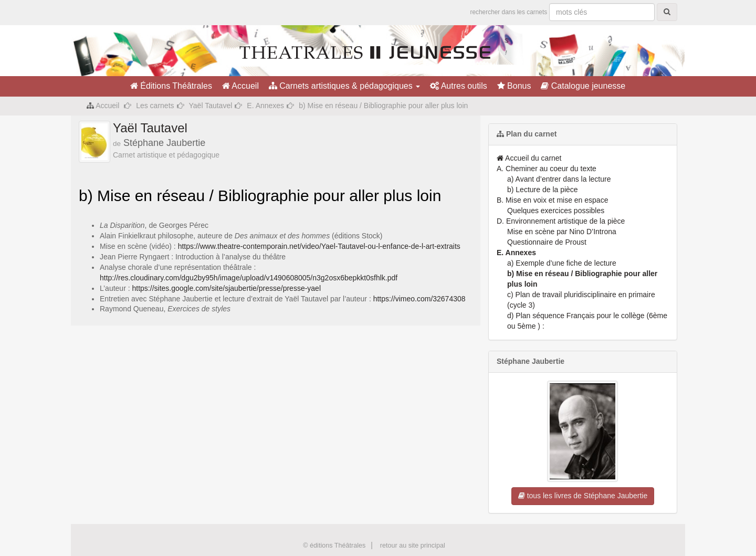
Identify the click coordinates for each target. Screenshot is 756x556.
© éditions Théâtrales (334, 545)
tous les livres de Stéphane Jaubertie (583, 496)
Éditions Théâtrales (171, 86)
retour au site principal (413, 545)
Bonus (514, 86)
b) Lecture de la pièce (543, 190)
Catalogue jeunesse (583, 86)
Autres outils (459, 86)
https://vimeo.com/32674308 (419, 299)
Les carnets (155, 106)
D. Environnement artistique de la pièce (561, 221)
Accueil (240, 86)
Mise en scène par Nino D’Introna (562, 232)
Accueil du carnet (529, 158)
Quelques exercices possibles (556, 211)
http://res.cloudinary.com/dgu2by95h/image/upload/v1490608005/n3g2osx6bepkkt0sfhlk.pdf (249, 278)
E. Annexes (265, 106)
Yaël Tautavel (211, 106)
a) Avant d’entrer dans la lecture (559, 179)
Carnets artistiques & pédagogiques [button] (344, 86)
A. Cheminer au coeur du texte (547, 169)
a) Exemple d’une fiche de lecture (562, 263)
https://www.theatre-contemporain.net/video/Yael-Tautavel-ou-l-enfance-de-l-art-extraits (319, 246)
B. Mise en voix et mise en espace (552, 200)
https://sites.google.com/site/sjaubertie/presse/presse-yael (227, 288)
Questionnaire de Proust (547, 242)
